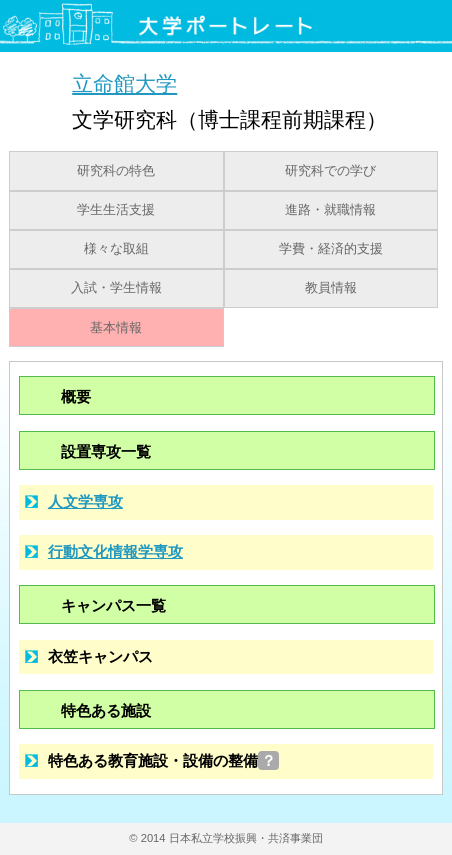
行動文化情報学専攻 (115, 551)
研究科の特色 (116, 171)
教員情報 (331, 288)
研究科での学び (330, 171)
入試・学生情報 (116, 288)
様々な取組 (116, 249)
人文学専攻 (85, 501)
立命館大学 (124, 83)
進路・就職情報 (330, 210)
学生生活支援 (116, 210)
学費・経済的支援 (331, 249)
